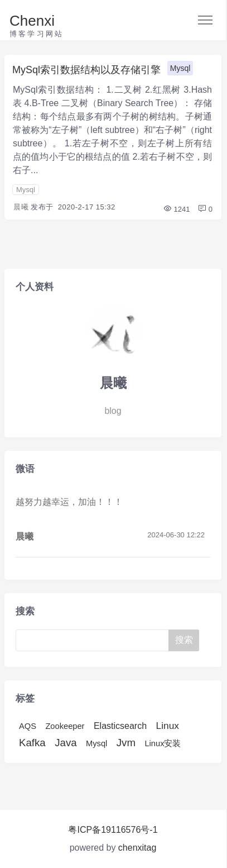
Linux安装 (163, 743)
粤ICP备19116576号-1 (113, 830)
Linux (168, 726)
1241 (177, 209)
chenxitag (137, 848)
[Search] (93, 640)
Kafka (32, 743)
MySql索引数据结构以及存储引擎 (86, 70)
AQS (28, 726)
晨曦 (21, 207)
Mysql (180, 68)
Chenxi (32, 21)
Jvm (126, 743)
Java (66, 743)
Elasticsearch (120, 726)
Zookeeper (65, 726)
